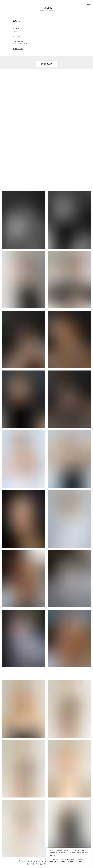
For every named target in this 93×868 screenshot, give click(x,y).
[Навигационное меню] (89, 4)
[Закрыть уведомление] (89, 849)
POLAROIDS (18, 49)
